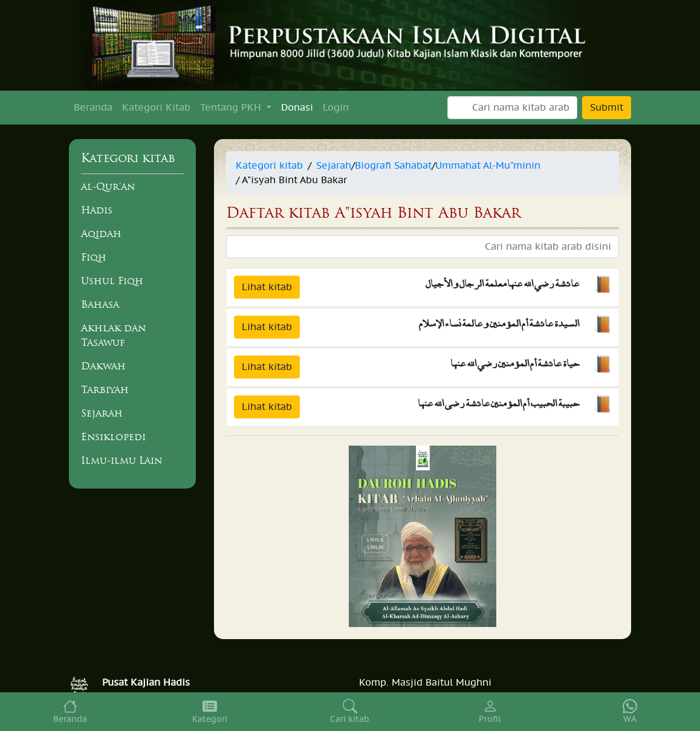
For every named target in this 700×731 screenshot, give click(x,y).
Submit (607, 108)
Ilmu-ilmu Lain (122, 460)
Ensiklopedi (113, 437)
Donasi (297, 108)
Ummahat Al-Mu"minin (488, 166)
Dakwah (103, 366)
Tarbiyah (105, 389)
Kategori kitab (269, 166)
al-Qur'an (108, 186)
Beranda (93, 108)
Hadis (97, 210)
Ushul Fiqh (112, 281)
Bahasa (100, 304)
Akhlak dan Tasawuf (113, 335)
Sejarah (102, 413)
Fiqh (94, 257)
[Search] (512, 108)
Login (336, 108)
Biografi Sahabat (393, 166)
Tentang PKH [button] (232, 108)
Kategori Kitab (156, 108)
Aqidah (101, 233)
